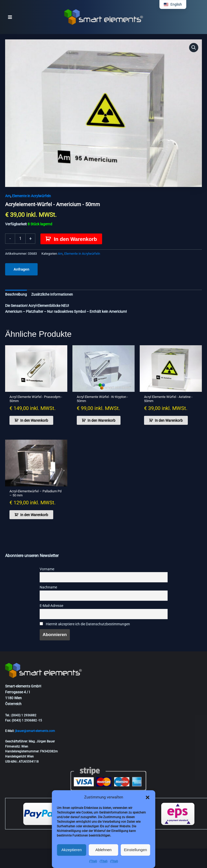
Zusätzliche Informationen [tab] (52, 294)
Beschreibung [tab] (16, 294)
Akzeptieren (72, 850)
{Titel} (93, 861)
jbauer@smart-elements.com (35, 731)
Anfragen (21, 269)
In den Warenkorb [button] (34, 420)
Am (8, 196)
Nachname (48, 587)
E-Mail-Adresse (51, 606)
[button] (148, 797)
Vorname (47, 569)
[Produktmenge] (20, 239)
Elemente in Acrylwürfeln (31, 196)
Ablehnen (103, 850)
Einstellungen (135, 850)
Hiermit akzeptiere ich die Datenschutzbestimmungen (85, 624)
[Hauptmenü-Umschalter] (10, 17)
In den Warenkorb (75, 239)
